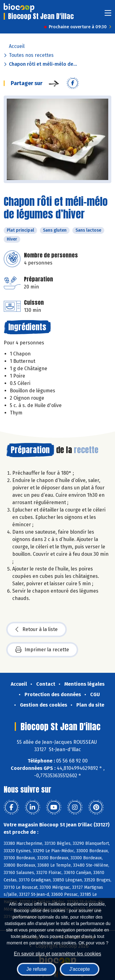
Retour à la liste (36, 629)
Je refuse (36, 969)
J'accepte (80, 969)
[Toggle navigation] (108, 15)
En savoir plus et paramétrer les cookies (57, 954)
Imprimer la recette (42, 650)
